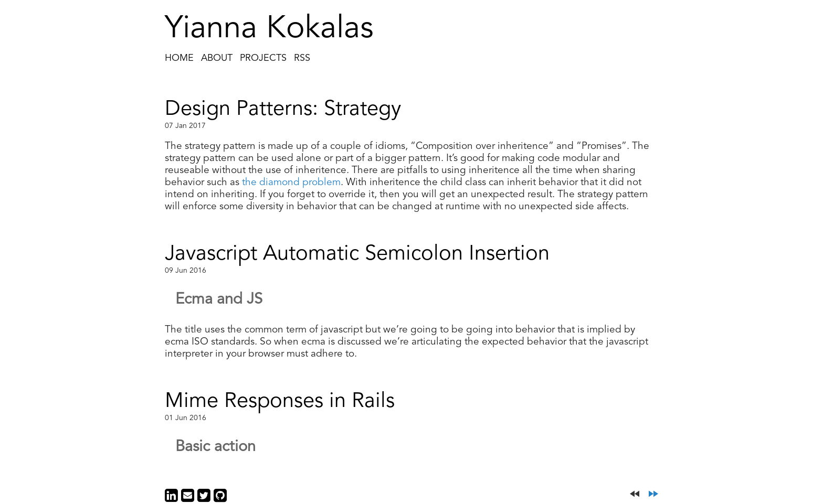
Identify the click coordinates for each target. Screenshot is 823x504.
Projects (263, 58)
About (217, 58)
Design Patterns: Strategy (283, 110)
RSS (302, 58)
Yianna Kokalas (269, 29)
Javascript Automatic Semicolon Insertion (357, 254)
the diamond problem (291, 183)
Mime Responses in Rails (280, 402)
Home (179, 58)
